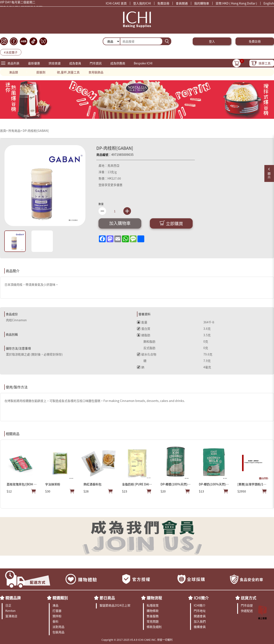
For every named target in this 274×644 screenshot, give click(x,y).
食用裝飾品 (96, 72)
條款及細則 (154, 627)
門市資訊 (96, 63)
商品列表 (13, 63)
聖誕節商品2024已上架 (115, 605)
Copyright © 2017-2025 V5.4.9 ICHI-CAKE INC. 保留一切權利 (137, 640)
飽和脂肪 (146, 341)
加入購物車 (120, 223)
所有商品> (15, 131)
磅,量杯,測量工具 (68, 72)
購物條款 (153, 611)
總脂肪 (144, 335)
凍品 (55, 605)
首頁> (4, 131)
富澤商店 (11, 616)
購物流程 (154, 598)
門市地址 (200, 611)
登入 (212, 41)
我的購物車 (202, 3)
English (269, 3)
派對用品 (58, 627)
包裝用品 (58, 632)
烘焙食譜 (55, 63)
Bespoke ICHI (143, 63)
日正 (8, 605)
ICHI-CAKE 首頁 (116, 3)
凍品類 (13, 72)
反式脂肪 (146, 348)
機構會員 (200, 627)
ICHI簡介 (201, 598)
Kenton (10, 611)
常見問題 (153, 621)
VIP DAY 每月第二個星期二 (18, 3)
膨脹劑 (41, 72)
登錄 (101, 185)
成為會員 (75, 63)
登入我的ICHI (142, 3)
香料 (55, 621)
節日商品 (107, 598)
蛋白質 (144, 329)
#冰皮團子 (11, 52)
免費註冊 (163, 3)
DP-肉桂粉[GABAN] (36, 131)
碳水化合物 (147, 354)
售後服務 (153, 616)
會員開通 (182, 3)
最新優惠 (34, 63)
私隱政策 (153, 605)
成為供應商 (118, 63)
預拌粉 (57, 616)
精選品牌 (13, 598)
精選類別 (60, 598)
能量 (142, 322)
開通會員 (200, 616)
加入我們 (200, 621)
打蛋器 (57, 611)
